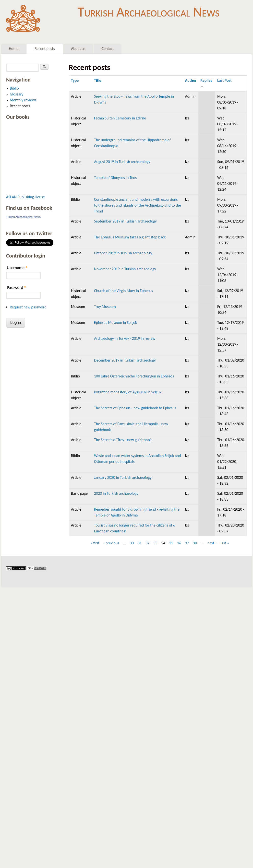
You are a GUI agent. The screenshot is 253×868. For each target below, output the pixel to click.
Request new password (28, 307)
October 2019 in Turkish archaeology (123, 253)
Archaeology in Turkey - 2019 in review (125, 338)
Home (14, 49)
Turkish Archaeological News (149, 12)
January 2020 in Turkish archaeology (123, 477)
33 (155, 543)
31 (140, 543)
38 (195, 543)
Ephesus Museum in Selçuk (115, 323)
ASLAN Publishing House (25, 197)
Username (17, 268)
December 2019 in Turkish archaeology (125, 360)
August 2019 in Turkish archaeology (122, 162)
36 (179, 543)
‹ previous (111, 543)
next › (212, 543)
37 (187, 543)
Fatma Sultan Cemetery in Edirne (120, 118)
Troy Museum (105, 307)
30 (132, 543)
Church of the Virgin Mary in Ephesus (123, 291)
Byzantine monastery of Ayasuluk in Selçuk (128, 392)
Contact (108, 49)
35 (171, 543)
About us (78, 49)
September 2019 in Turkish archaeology (125, 221)
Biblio (14, 88)
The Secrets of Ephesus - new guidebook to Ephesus (135, 408)
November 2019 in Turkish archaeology (125, 269)
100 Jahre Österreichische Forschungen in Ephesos (134, 376)
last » (225, 543)
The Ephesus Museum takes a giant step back (130, 237)
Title (98, 80)
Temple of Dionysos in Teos (115, 178)
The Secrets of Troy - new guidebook (123, 440)
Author (191, 80)
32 (147, 543)
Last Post (224, 80)
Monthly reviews (23, 100)
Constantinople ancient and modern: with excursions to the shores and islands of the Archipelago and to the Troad (138, 205)
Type (75, 80)
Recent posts (45, 49)
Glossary (17, 94)
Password (17, 287)
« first (95, 543)
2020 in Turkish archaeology (116, 493)
